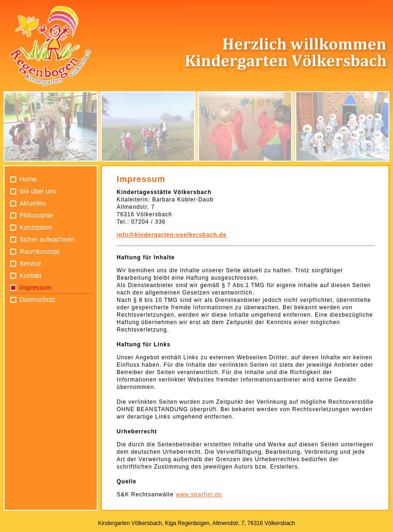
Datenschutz (37, 300)
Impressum (35, 288)
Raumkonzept (39, 251)
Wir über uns (38, 191)
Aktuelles (33, 203)
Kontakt (30, 275)
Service (30, 263)
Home (28, 179)
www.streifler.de (199, 494)
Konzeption (36, 227)
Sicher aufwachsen (47, 239)
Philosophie (36, 215)
